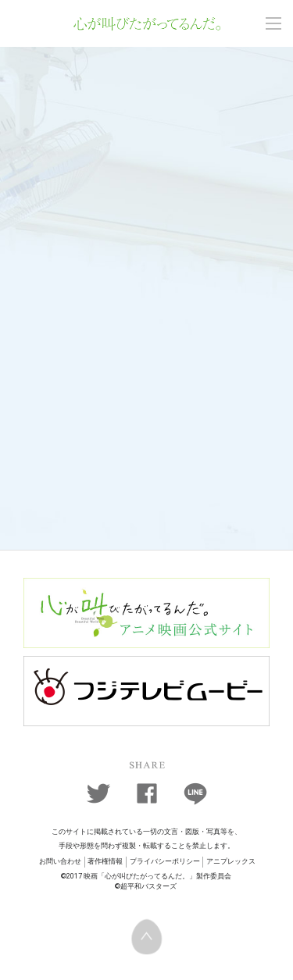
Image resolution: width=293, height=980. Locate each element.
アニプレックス (231, 861)
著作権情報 (105, 861)
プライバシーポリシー (165, 861)
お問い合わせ (60, 861)
